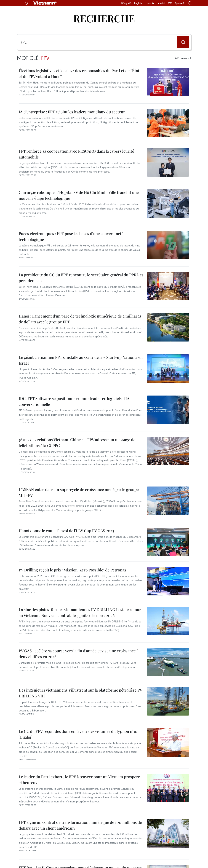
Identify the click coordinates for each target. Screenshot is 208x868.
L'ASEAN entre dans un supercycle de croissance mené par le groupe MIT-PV (79, 492)
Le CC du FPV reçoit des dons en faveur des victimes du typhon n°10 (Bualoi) (78, 734)
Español (161, 3)
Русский (179, 3)
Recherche (104, 18)
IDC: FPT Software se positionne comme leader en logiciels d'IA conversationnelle (74, 401)
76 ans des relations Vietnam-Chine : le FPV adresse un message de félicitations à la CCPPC (77, 443)
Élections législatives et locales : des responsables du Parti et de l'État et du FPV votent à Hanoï (79, 73)
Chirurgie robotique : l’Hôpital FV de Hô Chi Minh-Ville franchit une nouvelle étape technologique (79, 195)
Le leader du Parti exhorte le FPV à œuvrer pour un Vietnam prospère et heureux (79, 780)
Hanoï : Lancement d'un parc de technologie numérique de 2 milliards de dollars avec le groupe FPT (80, 319)
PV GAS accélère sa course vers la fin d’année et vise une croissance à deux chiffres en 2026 (79, 654)
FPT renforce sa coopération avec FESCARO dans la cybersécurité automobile (76, 154)
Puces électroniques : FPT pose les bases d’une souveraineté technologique (71, 236)
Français (149, 3)
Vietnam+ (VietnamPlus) (45, 3)
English (138, 3)
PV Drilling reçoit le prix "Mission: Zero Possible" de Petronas (72, 570)
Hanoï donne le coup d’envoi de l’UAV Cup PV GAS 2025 (66, 531)
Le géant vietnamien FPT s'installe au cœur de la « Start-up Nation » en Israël (81, 360)
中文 (170, 3)
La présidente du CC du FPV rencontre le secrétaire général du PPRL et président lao (81, 278)
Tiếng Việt (126, 3)
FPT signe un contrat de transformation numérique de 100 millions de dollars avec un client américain (80, 825)
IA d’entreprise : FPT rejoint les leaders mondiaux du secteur (72, 112)
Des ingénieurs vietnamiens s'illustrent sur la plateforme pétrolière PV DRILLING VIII (80, 693)
